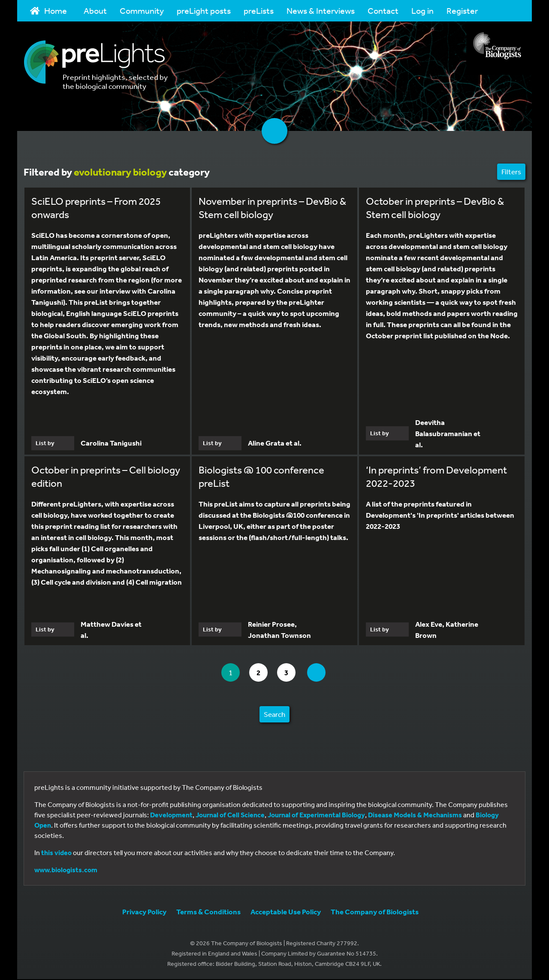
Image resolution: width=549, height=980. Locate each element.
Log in (422, 11)
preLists (259, 11)
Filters (511, 171)
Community (142, 11)
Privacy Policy (144, 912)
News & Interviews (321, 11)
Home (48, 11)
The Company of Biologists (375, 912)
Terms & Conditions (208, 912)
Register (462, 11)
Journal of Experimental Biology (316, 816)
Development (171, 816)
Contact (383, 11)
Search (274, 715)
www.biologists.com (66, 871)
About (95, 11)
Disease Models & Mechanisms (415, 816)
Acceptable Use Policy (286, 912)
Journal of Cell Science (230, 816)
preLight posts (204, 11)
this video (56, 853)
